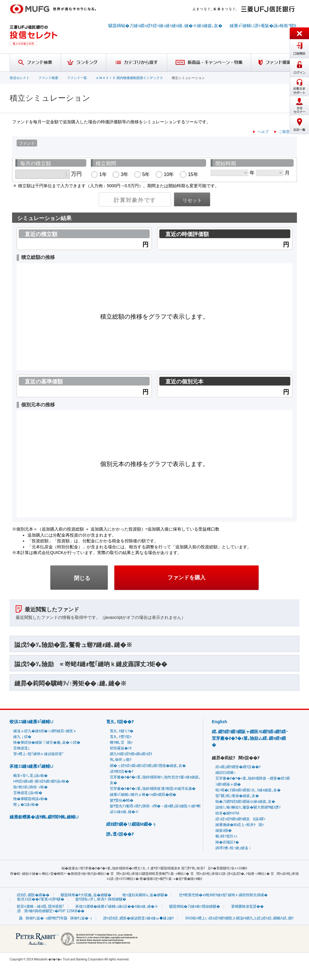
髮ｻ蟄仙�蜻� (122, 800)
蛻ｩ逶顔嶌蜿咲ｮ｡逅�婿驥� (145, 895)
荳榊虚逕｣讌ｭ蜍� (28, 793)
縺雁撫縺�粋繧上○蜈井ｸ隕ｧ (240, 825)
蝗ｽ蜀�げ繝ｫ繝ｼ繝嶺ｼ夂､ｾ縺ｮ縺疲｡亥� (248, 790)
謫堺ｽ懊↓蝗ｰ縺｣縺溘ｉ (234, 848)
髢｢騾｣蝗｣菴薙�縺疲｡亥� (237, 796)
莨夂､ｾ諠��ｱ (120, 722)
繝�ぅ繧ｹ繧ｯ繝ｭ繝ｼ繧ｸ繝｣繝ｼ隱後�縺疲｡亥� (148, 766)
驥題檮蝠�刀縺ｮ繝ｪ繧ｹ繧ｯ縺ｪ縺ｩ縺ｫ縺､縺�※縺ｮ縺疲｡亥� (165, 26)
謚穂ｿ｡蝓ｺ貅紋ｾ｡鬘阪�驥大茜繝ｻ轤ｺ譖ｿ (248, 807)
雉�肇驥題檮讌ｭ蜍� (30, 799)
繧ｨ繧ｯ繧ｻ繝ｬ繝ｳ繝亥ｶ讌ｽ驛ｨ (241, 819)
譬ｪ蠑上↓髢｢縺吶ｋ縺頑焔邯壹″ (38, 754)
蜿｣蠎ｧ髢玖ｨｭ (226, 836)
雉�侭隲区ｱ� (227, 842)
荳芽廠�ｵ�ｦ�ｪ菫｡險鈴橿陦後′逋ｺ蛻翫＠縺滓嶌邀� (153, 789)
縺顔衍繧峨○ (226, 773)
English (220, 722)
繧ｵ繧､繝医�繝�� (33, 895)
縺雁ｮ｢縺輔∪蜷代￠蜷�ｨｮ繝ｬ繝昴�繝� (143, 795)
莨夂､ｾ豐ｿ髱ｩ (121, 737)
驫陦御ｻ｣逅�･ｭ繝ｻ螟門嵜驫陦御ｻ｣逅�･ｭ (56, 918)
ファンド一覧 (77, 78)
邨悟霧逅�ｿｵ (121, 748)
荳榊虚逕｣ (21, 748)
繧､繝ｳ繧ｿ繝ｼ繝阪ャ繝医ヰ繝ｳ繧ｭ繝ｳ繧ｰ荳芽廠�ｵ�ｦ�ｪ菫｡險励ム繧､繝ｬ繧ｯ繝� (250, 738)
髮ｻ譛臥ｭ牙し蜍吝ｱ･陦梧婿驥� (101, 899)
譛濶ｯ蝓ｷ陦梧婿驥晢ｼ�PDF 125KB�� (51, 911)
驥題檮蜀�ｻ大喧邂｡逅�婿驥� (86, 895)
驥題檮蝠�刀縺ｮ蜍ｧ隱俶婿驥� (195, 906)
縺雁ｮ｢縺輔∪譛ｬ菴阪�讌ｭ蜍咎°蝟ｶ (263, 26)
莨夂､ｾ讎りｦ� (122, 731)
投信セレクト (20, 78)
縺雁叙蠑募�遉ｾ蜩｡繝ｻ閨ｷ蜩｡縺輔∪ (44, 817)
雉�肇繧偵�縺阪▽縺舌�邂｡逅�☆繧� (47, 742)
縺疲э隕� (224, 830)
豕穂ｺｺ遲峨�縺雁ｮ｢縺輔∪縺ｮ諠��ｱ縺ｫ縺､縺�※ (117, 906)
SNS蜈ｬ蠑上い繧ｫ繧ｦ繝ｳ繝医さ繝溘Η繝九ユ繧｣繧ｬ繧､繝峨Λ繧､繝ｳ (239, 918)
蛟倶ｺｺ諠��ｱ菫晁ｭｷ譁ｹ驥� (41, 899)
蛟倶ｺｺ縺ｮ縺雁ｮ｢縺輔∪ (32, 722)
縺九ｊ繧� (22, 737)
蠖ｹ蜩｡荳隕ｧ (121, 742)
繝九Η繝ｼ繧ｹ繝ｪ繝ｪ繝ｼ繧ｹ (131, 754)
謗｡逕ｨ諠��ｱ (120, 834)
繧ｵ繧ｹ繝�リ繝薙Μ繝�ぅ (131, 824)
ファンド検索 (48, 78)
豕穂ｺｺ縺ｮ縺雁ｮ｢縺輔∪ (32, 766)
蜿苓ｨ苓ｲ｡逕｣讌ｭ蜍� (30, 776)
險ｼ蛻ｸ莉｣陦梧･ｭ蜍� (30, 787)
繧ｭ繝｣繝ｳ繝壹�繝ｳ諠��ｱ (238, 767)
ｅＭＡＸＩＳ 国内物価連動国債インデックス (129, 78)
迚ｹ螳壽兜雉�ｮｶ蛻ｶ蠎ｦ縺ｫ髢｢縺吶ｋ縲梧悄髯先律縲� (223, 895)
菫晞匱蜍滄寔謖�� (247, 906)
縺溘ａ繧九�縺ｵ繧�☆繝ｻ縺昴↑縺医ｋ (45, 731)
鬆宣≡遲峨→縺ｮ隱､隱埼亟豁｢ (41, 906)
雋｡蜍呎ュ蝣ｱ (121, 760)
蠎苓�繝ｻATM (227, 813)
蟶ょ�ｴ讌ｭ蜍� (26, 805)
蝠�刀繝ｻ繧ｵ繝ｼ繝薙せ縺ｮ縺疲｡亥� (245, 802)
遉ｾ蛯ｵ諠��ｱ (122, 771)
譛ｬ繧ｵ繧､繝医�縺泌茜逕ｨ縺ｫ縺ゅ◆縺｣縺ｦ (139, 918)
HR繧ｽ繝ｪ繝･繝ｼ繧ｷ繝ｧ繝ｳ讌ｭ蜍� (41, 781)
